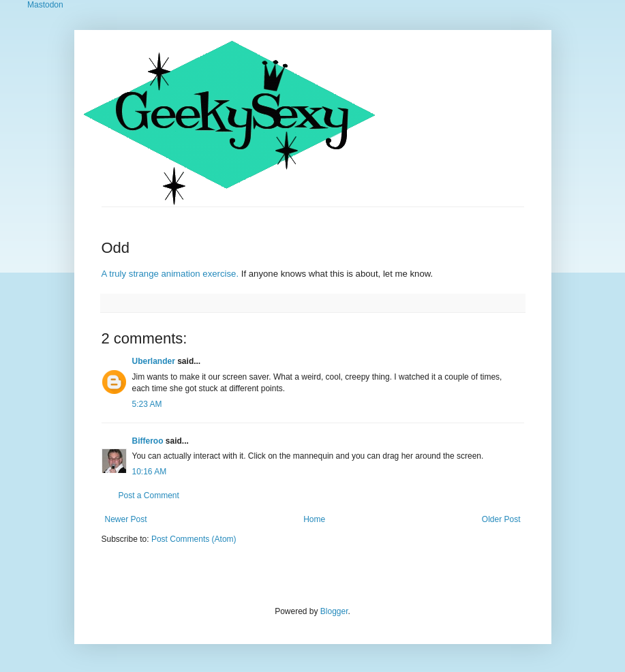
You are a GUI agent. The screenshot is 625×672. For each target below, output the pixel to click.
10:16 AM (150, 472)
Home (314, 519)
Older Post (501, 519)
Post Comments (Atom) (194, 539)
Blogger (334, 611)
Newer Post (126, 519)
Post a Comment (149, 495)
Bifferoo (148, 441)
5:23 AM (147, 404)
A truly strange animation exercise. (170, 274)
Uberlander (154, 361)
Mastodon (45, 5)
